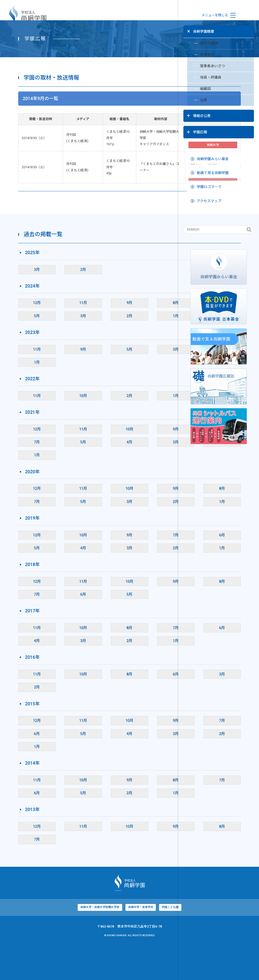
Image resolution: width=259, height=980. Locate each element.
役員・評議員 (200, 78)
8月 (122, 338)
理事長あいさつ (202, 66)
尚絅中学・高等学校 (100, 942)
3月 (22, 304)
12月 (22, 338)
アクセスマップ (206, 189)
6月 (156, 338)
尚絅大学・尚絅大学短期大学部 (59, 942)
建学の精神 (199, 42)
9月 (89, 338)
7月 (22, 477)
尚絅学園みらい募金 (209, 147)
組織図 (195, 90)
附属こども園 (130, 942)
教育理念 (197, 54)
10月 (56, 430)
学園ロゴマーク (206, 175)
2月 (56, 304)
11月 (56, 338)
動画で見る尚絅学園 (209, 161)
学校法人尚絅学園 (28, 15)
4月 (89, 477)
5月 (22, 351)
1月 (122, 351)
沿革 (193, 102)
